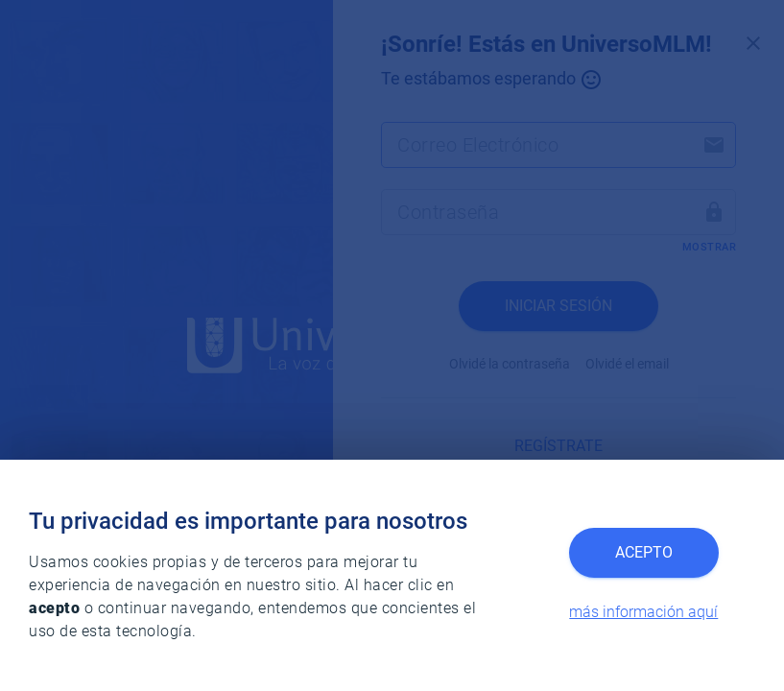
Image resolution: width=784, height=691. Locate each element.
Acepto (644, 552)
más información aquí (643, 612)
